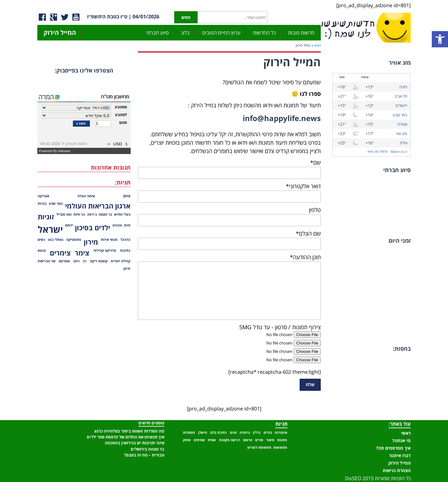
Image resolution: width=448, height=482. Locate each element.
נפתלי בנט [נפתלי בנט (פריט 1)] (56, 240)
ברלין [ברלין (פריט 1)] (257, 433)
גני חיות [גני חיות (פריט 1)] (79, 214)
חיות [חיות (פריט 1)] (127, 225)
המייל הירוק (60, 33)
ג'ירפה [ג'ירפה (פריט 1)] (92, 214)
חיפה (403, 87)
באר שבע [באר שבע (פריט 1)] (56, 204)
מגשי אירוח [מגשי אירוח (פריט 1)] (109, 240)
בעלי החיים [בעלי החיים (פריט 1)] (122, 214)
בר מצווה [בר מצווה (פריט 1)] (105, 214)
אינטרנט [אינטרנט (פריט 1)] (281, 433)
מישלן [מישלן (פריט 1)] (203, 433)
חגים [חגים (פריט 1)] (233, 433)
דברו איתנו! (400, 455)
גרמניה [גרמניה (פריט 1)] (245, 433)
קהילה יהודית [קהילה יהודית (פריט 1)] (121, 261)
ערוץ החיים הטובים (221, 33)
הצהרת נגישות (397, 470)
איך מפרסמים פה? (393, 448)
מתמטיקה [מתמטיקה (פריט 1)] (74, 240)
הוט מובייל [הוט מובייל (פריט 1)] (64, 214)
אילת (404, 143)
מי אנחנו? (401, 440)
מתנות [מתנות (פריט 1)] (282, 440)
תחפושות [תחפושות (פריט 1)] (280, 447)
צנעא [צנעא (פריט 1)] (42, 250)
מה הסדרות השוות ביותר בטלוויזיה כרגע (129, 431)
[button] (440, 39)
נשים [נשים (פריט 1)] (41, 240)
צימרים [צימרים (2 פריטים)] (60, 253)
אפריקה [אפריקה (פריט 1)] (43, 196)
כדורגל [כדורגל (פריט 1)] (125, 240)
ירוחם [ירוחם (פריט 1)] (69, 225)
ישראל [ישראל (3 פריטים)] (50, 229)
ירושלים (401, 105)
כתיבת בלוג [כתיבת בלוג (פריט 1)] (218, 433)
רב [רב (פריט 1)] (85, 261)
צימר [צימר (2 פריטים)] (82, 253)
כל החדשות (264, 33)
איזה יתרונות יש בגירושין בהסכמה (135, 443)
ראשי (317, 45)
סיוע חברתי (157, 33)
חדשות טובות (301, 33)
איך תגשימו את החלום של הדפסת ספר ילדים (126, 437)
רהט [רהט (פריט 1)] (77, 261)
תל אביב (401, 96)
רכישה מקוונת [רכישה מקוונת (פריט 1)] (230, 440)
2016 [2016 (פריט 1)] (127, 196)
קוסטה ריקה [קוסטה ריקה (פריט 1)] (99, 261)
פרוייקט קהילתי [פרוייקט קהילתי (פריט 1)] (105, 250)
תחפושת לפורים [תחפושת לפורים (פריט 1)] (259, 447)
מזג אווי (402, 133)
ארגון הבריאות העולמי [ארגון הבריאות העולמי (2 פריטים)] (98, 206)
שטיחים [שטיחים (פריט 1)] (199, 440)
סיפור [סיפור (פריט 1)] (270, 440)
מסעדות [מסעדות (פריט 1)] (189, 433)
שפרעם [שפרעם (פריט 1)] (64, 261)
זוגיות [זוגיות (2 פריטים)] (46, 217)
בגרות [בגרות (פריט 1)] (42, 204)
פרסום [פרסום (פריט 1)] (248, 440)
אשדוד (402, 124)
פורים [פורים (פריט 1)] (259, 440)
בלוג (185, 33)
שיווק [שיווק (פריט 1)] (187, 440)
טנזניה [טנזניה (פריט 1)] (117, 225)
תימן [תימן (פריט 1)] (127, 269)
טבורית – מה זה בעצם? (144, 455)
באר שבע (400, 115)
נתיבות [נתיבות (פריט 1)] (125, 250)
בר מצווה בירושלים (147, 449)
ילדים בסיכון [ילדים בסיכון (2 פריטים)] (93, 228)
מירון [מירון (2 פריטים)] (91, 242)
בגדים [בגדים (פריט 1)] (268, 433)
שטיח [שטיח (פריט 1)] (212, 440)
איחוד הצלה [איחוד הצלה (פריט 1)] (86, 196)
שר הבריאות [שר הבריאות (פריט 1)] (47, 261)
